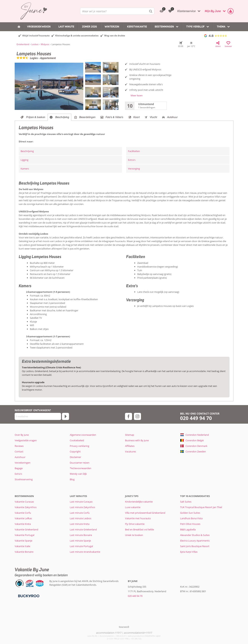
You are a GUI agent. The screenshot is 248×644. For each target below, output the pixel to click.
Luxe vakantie (133, 507)
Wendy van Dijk (78, 474)
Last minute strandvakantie (85, 552)
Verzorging (134, 169)
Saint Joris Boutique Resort (195, 546)
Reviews (19, 446)
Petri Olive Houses (190, 524)
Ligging (24, 160)
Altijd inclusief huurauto (36, 36)
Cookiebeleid (77, 440)
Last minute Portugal (81, 546)
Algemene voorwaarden (83, 435)
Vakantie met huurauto (138, 518)
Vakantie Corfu (23, 513)
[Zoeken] (151, 11)
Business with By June (137, 440)
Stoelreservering (24, 479)
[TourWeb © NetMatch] (124, 627)
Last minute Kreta (80, 524)
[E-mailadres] (38, 416)
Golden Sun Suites (190, 513)
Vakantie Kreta (23, 524)
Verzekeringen (23, 463)
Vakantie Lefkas (23, 518)
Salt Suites (186, 502)
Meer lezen (137, 95)
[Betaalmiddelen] (28, 596)
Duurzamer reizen (80, 463)
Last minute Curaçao (81, 502)
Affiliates (130, 446)
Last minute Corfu (80, 513)
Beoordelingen (87, 117)
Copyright (75, 451)
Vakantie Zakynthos (26, 507)
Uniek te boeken (134, 535)
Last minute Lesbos (81, 518)
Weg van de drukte (115, 36)
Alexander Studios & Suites (195, 535)
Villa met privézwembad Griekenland (145, 513)
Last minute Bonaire (81, 535)
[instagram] (137, 416)
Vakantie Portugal (24, 535)
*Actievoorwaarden (81, 468)
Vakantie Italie (22, 546)
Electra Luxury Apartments (195, 541)
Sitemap (130, 435)
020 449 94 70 (196, 418)
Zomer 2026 (89, 27)
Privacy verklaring (79, 446)
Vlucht (153, 117)
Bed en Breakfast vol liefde (139, 529)
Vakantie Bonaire (24, 552)
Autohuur (172, 117)
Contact (19, 451)
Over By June (22, 435)
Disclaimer (75, 457)
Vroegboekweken (39, 27)
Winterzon (112, 27)
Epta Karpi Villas (189, 552)
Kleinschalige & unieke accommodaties (77, 36)
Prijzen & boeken (36, 117)
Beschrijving (62, 117)
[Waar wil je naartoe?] (117, 11)
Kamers (25, 169)
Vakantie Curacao (24, 502)
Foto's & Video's (114, 117)
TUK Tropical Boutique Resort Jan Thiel (201, 507)
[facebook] (129, 416)
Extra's (132, 160)
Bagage (19, 468)
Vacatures (130, 451)
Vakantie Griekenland (26, 529)
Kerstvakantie (137, 27)
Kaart (137, 117)
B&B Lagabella (188, 529)
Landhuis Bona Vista (191, 518)
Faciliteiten (134, 151)
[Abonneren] (65, 416)
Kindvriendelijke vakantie (139, 502)
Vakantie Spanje (23, 541)
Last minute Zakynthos (82, 507)
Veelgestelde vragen (26, 440)
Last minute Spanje (80, 541)
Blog (72, 479)
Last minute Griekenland (83, 529)
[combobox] (117, 11)
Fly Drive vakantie (135, 524)
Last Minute (66, 27)
